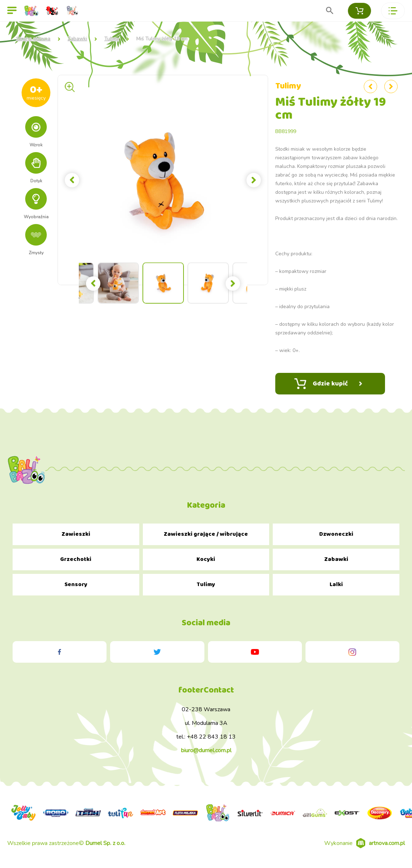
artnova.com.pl (387, 843)
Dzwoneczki (336, 534)
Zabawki (77, 39)
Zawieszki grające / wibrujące (206, 534)
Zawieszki (76, 534)
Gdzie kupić (328, 384)
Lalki (336, 584)
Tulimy (112, 39)
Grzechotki (76, 559)
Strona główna (33, 39)
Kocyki (206, 559)
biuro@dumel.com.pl (206, 750)
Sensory (76, 584)
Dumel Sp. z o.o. (105, 843)
